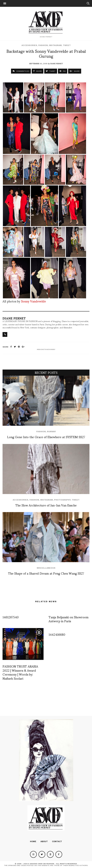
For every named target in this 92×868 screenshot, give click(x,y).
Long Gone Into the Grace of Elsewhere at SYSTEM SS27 (46, 437)
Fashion (43, 45)
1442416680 (57, 634)
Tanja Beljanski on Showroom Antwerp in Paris (69, 619)
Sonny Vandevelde (33, 301)
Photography (62, 500)
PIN (63, 71)
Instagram (55, 45)
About (44, 841)
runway (51, 432)
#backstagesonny (46, 349)
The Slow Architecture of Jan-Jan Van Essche (46, 505)
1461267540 (11, 617)
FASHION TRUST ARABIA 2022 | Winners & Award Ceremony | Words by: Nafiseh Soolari (20, 672)
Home (33, 841)
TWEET (51, 71)
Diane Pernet (57, 63)
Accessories (29, 45)
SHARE (38, 71)
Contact (57, 841)
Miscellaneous (46, 568)
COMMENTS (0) (21, 71)
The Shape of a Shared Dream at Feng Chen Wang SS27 (46, 573)
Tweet (67, 45)
